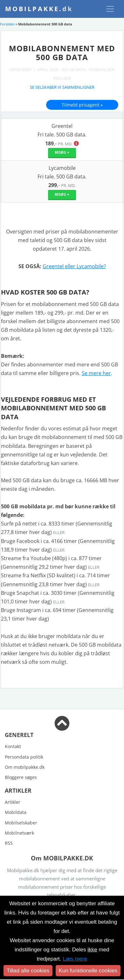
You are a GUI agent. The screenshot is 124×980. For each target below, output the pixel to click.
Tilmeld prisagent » (82, 105)
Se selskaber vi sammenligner (62, 87)
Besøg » (62, 152)
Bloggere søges (21, 777)
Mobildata (16, 812)
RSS (9, 843)
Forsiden (7, 24)
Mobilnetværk (19, 833)
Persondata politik (24, 757)
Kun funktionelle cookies (88, 971)
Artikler (13, 802)
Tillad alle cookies (28, 971)
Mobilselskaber (21, 823)
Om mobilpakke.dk (25, 767)
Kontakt (13, 746)
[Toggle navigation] (110, 9)
